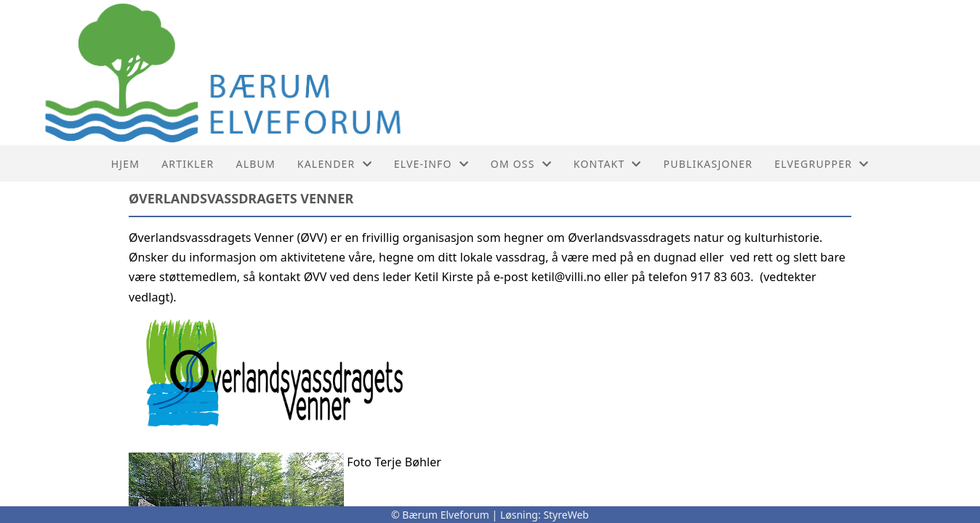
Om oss (521, 164)
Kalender (335, 164)
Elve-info (431, 164)
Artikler (188, 164)
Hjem (125, 164)
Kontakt (608, 164)
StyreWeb (566, 515)
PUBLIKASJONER (708, 164)
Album (256, 164)
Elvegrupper (822, 164)
